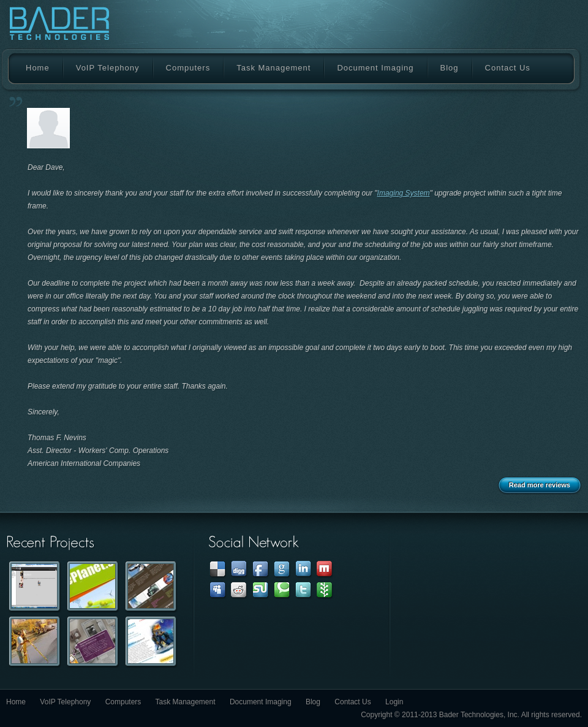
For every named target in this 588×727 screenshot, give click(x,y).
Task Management (273, 68)
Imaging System (404, 193)
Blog (450, 68)
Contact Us (508, 68)
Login (394, 702)
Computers (188, 68)
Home (38, 68)
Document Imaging (375, 68)
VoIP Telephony (108, 68)
